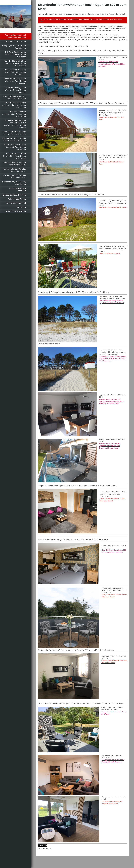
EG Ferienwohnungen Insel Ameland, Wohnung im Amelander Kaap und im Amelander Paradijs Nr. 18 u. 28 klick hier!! (81, 20)
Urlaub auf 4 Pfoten (45, 848)
